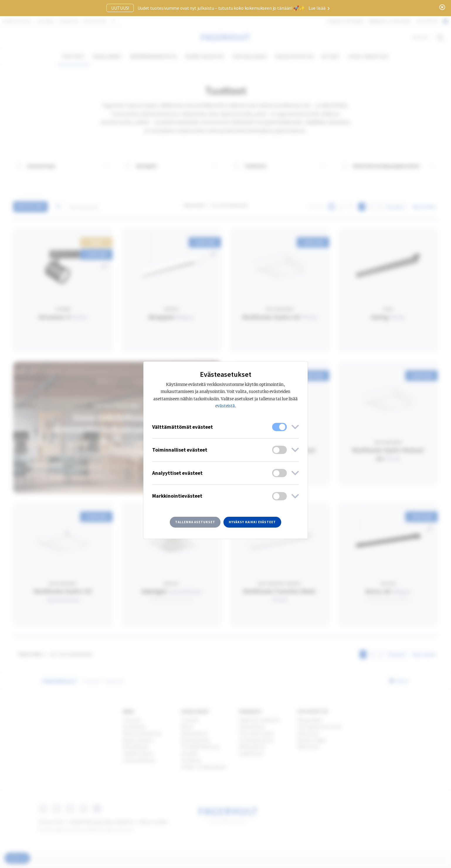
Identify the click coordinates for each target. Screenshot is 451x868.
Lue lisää (319, 8)
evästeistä (225, 406)
